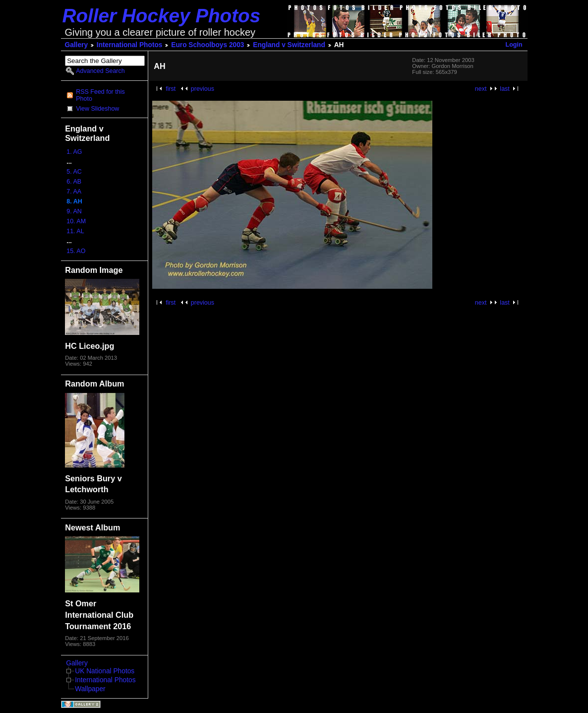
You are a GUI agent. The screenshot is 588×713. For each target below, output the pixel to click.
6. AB (74, 182)
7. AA (74, 192)
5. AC (74, 172)
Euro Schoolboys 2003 (207, 45)
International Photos (130, 45)
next (481, 89)
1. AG (74, 152)
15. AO (76, 251)
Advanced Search (100, 71)
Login (514, 45)
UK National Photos (105, 671)
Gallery (77, 45)
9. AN (74, 211)
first (171, 89)
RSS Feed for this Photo (100, 95)
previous (203, 89)
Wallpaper (90, 689)
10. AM (76, 221)
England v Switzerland (289, 45)
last (504, 89)
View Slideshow (97, 109)
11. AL (75, 231)
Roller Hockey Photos (162, 16)
